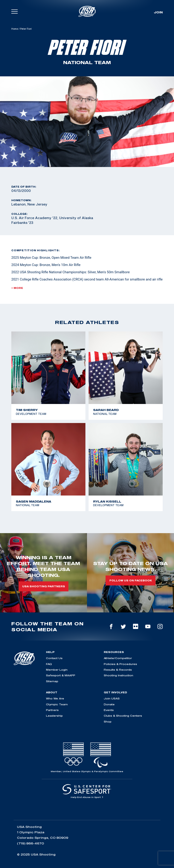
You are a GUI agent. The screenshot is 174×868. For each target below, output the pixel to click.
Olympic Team (57, 704)
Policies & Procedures (120, 664)
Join (158, 12)
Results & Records (118, 670)
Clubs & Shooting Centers (123, 716)
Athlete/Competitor (118, 658)
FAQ (49, 664)
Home (15, 29)
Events (109, 710)
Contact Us (54, 658)
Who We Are (55, 698)
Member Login (57, 670)
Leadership (54, 716)
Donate (109, 704)
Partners (52, 710)
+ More (17, 288)
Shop (108, 722)
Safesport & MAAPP (61, 675)
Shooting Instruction (118, 675)
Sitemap (52, 681)
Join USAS (112, 698)
